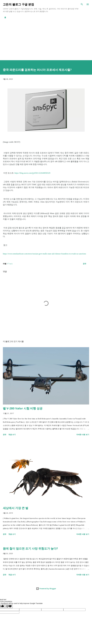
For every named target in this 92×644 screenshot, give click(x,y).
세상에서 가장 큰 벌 (16, 508)
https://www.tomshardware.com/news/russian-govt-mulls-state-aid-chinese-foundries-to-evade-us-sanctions (44, 254)
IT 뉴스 (10, 264)
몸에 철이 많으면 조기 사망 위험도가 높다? (30, 548)
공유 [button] (85, 264)
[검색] (82, 4)
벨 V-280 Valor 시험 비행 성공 (23, 408)
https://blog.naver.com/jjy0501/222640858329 (32, 173)
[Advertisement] (46, 42)
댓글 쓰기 (12, 434)
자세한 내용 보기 (83, 434)
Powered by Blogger (46, 589)
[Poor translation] (9, 606)
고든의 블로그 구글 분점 (18, 4)
